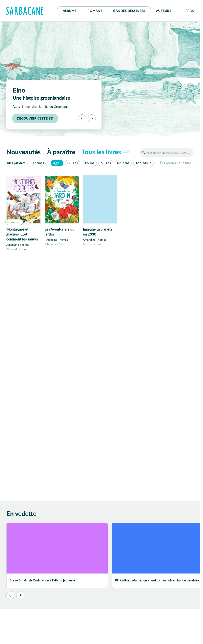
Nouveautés (23, 152)
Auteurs (164, 11)
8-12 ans (123, 163)
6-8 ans (106, 163)
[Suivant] (92, 118)
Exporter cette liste (176, 163)
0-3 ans (72, 163)
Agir (56, 163)
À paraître (61, 152)
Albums (70, 11)
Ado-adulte (143, 163)
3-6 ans (89, 163)
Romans (95, 11)
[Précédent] (82, 118)
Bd (129, 11)
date (18, 163)
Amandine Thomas (18, 245)
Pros (190, 11)
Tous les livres (106, 152)
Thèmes (38, 163)
